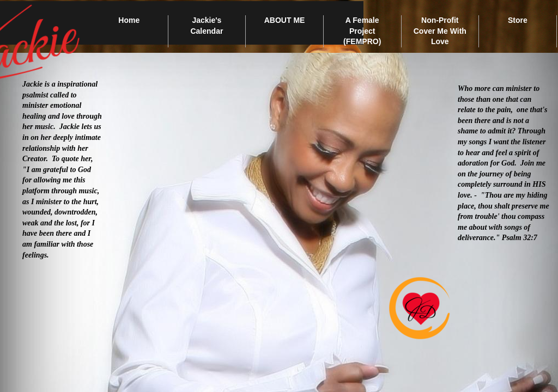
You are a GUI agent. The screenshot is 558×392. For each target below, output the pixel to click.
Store (518, 20)
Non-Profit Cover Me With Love (440, 31)
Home (129, 20)
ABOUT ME (285, 20)
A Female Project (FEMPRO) (362, 31)
